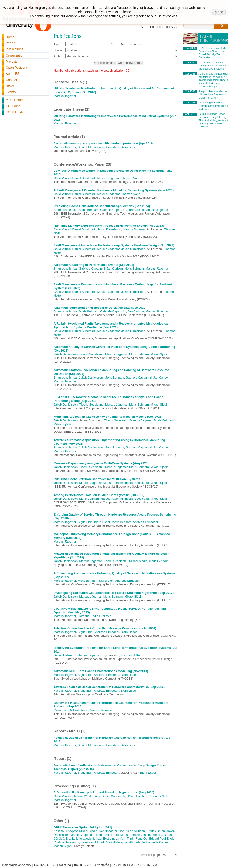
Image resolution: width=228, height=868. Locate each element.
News (10, 86)
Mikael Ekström (104, 839)
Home (10, 37)
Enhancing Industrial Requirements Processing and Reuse (213, 106)
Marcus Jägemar (65, 96)
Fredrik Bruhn (156, 831)
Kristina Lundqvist (66, 831)
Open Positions (17, 68)
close (219, 12)
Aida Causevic (162, 842)
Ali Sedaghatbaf (140, 842)
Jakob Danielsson (109, 229)
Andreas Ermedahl (106, 147)
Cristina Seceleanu (66, 842)
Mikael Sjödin (159, 354)
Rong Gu (141, 839)
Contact (11, 80)
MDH (144, 27)
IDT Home (13, 106)
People (11, 43)
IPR (166, 27)
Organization (15, 55)
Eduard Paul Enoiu (162, 839)
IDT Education (16, 112)
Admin (175, 27)
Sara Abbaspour (117, 842)
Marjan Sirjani (63, 846)
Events (11, 92)
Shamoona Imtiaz (66, 210)
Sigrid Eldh (85, 147)
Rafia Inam (61, 710)
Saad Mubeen (135, 831)
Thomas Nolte (131, 178)
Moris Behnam (89, 210)
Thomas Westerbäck (86, 796)
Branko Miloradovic (79, 839)
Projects (12, 62)
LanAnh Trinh (124, 839)
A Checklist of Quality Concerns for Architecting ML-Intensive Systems (213, 66)
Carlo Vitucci (62, 178)
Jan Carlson (136, 210)
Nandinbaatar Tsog (112, 831)
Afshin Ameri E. (152, 835)
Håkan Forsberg (137, 796)
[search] (202, 25)
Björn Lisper (129, 147)
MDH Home (14, 100)
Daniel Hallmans (65, 655)
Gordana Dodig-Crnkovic (94, 616)
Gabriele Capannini (113, 210)
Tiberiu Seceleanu (91, 354)
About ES (13, 74)
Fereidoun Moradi (93, 842)
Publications (15, 49)
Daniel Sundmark (84, 178)
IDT (152, 27)
